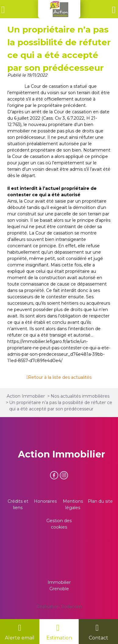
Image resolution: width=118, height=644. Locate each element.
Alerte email (20, 638)
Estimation (59, 638)
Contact (98, 638)
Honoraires (45, 501)
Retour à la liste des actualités (60, 377)
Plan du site (100, 501)
